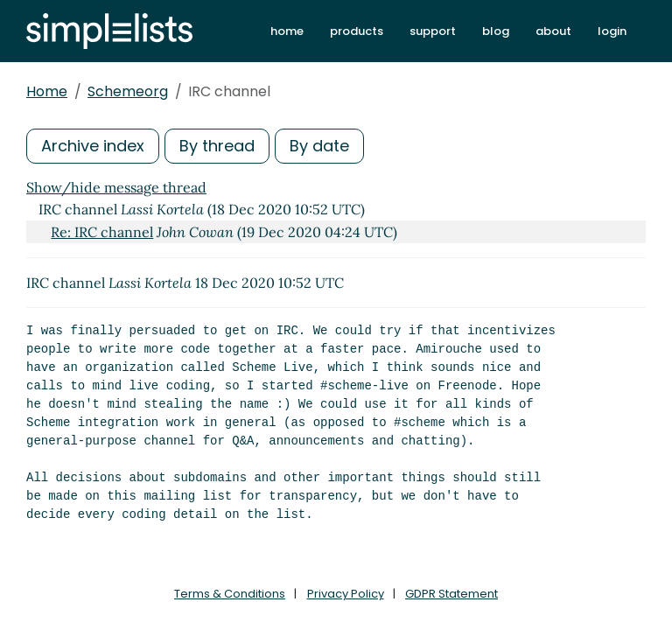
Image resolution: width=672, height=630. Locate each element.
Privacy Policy (346, 594)
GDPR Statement (451, 594)
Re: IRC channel (102, 232)
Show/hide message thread (116, 187)
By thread (217, 146)
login (612, 31)
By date (319, 146)
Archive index (93, 146)
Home (47, 91)
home (287, 31)
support (433, 31)
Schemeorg (128, 91)
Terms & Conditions (230, 594)
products (357, 31)
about (553, 31)
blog (496, 31)
